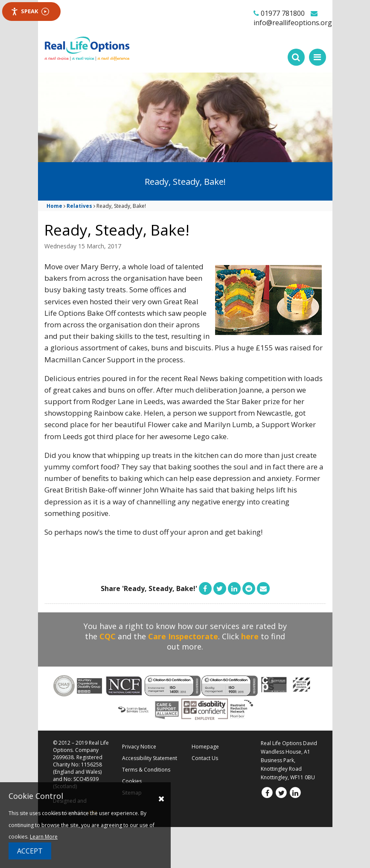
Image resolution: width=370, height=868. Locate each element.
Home (54, 206)
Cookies (132, 781)
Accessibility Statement (150, 758)
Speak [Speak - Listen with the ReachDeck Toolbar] (30, 11)
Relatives (79, 206)
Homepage (205, 747)
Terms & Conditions (146, 770)
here (250, 636)
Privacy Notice (139, 747)
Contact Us (205, 758)
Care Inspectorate (183, 636)
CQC (108, 636)
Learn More (44, 837)
